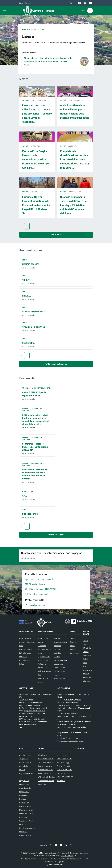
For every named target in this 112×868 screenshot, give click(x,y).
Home (24, 29)
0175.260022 (27, 700)
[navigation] (5, 10)
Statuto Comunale (26, 810)
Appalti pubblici (44, 657)
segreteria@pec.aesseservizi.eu (73, 741)
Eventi (85, 641)
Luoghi (85, 644)
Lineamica (42, 784)
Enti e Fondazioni (26, 653)
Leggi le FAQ (24, 781)
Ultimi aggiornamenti (27, 828)
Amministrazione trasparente (36, 388)
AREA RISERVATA (55, 864)
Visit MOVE (61, 773)
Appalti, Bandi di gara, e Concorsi (33, 410)
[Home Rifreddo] (40, 11)
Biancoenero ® (75, 859)
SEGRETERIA (28, 343)
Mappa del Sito (25, 835)
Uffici (25, 260)
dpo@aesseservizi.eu (70, 738)
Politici (22, 664)
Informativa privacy (27, 813)
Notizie (73, 638)
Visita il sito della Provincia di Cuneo (52, 762)
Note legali (23, 817)
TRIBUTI (26, 280)
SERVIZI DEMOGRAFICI (33, 311)
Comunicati (74, 653)
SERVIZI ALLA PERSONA (34, 327)
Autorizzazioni (44, 660)
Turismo (57, 675)
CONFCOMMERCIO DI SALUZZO (69, 770)
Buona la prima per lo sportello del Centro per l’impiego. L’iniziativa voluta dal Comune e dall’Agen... (74, 205)
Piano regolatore (30, 514)
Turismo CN (61, 781)
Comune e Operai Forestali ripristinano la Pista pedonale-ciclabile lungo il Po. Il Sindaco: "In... (36, 205)
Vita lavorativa (59, 678)
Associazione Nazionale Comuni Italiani (53, 781)
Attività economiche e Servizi (87, 670)
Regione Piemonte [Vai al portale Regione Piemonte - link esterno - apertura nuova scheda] (25, 3)
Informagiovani (63, 755)
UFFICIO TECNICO (31, 264)
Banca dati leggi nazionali (67, 762)
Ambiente (42, 646)
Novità (25, 100)
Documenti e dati (56, 535)
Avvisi (72, 649)
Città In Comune (67, 856)
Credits (22, 824)
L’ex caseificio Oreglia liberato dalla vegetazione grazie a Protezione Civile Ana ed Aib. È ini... (36, 159)
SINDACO (27, 296)
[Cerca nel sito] (90, 11)
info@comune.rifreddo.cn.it (34, 711)
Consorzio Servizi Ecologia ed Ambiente (53, 773)
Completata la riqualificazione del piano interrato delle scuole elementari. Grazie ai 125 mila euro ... (75, 159)
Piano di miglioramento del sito (26, 773)
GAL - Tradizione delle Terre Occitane (71, 759)
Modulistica (28, 492)
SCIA (24, 496)
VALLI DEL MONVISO (65, 777)
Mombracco (43, 755)
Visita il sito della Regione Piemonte (52, 759)
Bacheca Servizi (25, 806)
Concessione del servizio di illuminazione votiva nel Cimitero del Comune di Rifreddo (35, 474)
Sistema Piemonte (64, 766)
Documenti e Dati (26, 649)
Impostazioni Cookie (27, 821)
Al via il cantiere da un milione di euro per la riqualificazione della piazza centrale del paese (75, 111)
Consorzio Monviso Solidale (49, 770)
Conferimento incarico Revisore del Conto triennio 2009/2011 (35, 447)
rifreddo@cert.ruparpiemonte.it (36, 708)
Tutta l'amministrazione (56, 364)
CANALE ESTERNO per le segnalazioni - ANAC (34, 394)
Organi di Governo (26, 638)
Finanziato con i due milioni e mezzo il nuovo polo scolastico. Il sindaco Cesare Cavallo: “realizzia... (48, 60)
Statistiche (23, 832)
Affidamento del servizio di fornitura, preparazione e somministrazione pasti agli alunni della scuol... (36, 420)
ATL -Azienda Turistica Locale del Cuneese (54, 777)
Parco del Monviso (45, 766)
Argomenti (33, 29)
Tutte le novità (56, 235)
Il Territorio (87, 648)
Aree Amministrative (27, 642)
